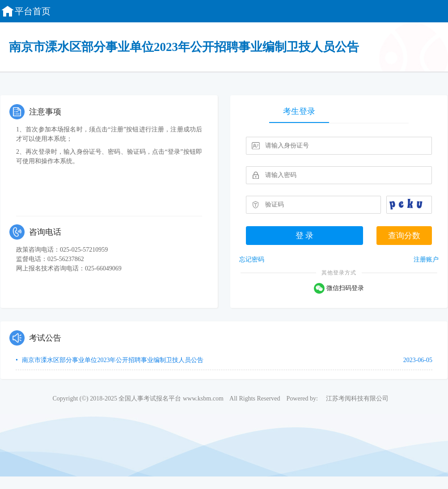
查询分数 (404, 236)
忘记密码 (252, 259)
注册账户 (426, 259)
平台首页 (25, 11)
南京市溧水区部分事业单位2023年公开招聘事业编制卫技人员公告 (112, 360)
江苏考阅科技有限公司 (357, 398)
